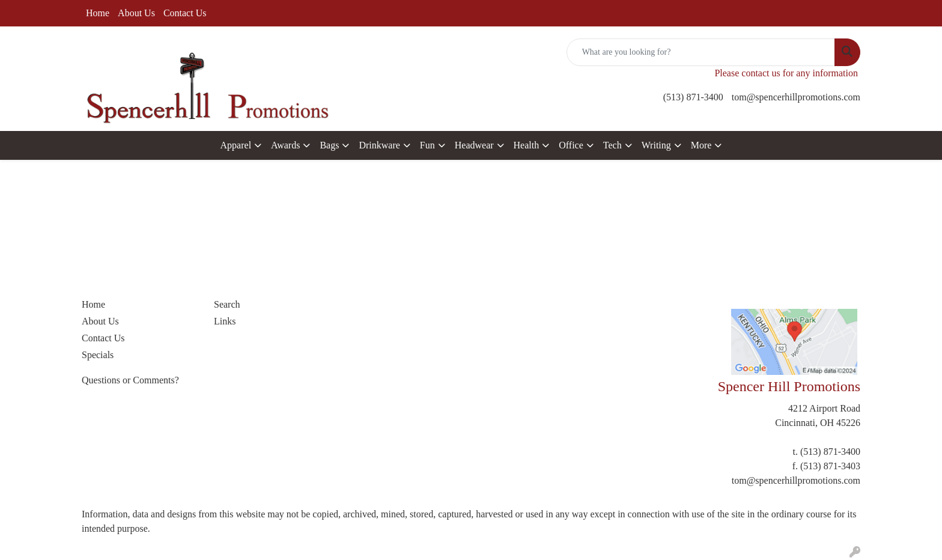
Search (227, 304)
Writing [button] (656, 145)
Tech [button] (612, 145)
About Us (136, 13)
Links (225, 321)
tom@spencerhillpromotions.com (796, 97)
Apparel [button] (236, 145)
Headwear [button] (474, 145)
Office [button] (571, 145)
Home (98, 13)
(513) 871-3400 (693, 97)
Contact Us (185, 13)
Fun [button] (427, 145)
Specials (98, 355)
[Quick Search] (701, 52)
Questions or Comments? (130, 380)
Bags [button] (329, 145)
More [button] (701, 145)
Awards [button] (285, 145)
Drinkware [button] (379, 145)
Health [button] (527, 145)
